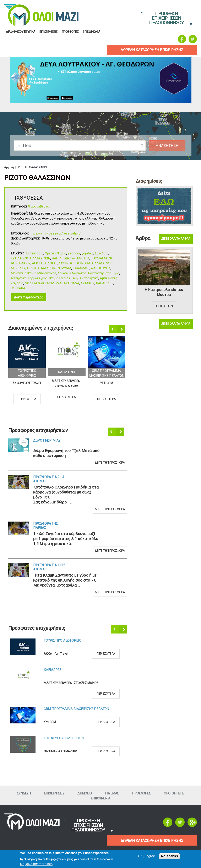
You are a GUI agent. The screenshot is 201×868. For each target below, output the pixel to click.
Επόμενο (121, 329)
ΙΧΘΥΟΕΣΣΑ (29, 198)
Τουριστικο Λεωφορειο (63, 640)
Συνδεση (24, 793)
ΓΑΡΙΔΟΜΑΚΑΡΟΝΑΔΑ (62, 283)
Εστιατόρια (35, 253)
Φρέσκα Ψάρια (56, 253)
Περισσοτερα (27, 399)
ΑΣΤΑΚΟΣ (88, 283)
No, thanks (169, 856)
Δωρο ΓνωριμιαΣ (47, 440)
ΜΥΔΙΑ (66, 268)
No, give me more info (36, 864)
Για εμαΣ (112, 793)
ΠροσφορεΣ (70, 32)
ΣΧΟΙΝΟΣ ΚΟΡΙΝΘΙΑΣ (75, 263)
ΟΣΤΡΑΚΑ (18, 288)
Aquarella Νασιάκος (72, 273)
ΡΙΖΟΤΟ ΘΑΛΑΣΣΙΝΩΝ (43, 268)
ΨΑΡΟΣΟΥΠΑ (101, 268)
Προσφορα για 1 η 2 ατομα (49, 567)
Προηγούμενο (113, 329)
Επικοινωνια (91, 32)
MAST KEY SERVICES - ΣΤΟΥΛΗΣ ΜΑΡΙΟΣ (67, 384)
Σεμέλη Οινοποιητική (83, 278)
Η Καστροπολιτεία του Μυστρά (164, 292)
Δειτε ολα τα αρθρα (176, 239)
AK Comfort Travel (27, 383)
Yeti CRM (107, 383)
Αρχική (9, 167)
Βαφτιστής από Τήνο (104, 273)
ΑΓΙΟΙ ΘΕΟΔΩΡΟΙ (45, 263)
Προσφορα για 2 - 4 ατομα (49, 479)
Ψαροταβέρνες (39, 206)
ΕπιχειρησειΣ (48, 32)
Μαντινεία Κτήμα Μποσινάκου (33, 273)
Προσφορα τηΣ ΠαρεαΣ (45, 526)
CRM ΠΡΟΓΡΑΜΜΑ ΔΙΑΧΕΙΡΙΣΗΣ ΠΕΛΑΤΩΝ (76, 709)
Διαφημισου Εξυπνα (21, 32)
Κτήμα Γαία (57, 278)
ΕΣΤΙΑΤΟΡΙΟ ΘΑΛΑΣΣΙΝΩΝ (31, 258)
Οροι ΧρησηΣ (174, 793)
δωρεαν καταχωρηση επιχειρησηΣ (152, 50)
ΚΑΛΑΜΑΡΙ (81, 268)
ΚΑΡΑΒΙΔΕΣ (105, 283)
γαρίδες (88, 253)
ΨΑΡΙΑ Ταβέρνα (63, 258)
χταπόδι (74, 253)
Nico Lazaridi (34, 283)
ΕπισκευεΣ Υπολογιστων (64, 738)
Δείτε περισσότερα (29, 297)
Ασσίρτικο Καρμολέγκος (29, 278)
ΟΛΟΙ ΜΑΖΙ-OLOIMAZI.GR (60, 751)
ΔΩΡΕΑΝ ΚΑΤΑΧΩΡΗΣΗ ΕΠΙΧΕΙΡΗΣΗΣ (152, 840)
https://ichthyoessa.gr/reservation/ (55, 233)
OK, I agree (147, 856)
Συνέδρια (102, 253)
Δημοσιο (85, 793)
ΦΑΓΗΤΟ (83, 258)
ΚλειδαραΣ (67, 372)
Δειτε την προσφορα (110, 463)
